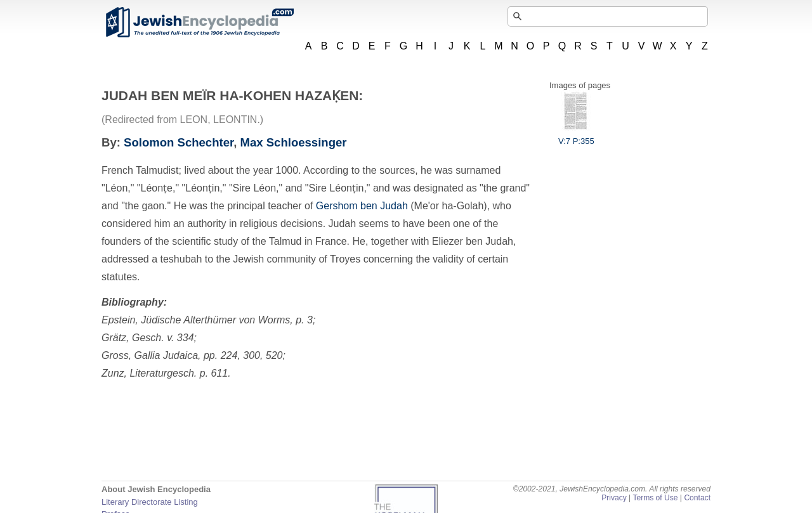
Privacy (614, 498)
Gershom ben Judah (362, 206)
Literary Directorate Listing (150, 502)
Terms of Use (655, 498)
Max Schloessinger (294, 142)
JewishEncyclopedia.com (199, 22)
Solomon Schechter (179, 142)
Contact (697, 498)
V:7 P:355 (576, 136)
